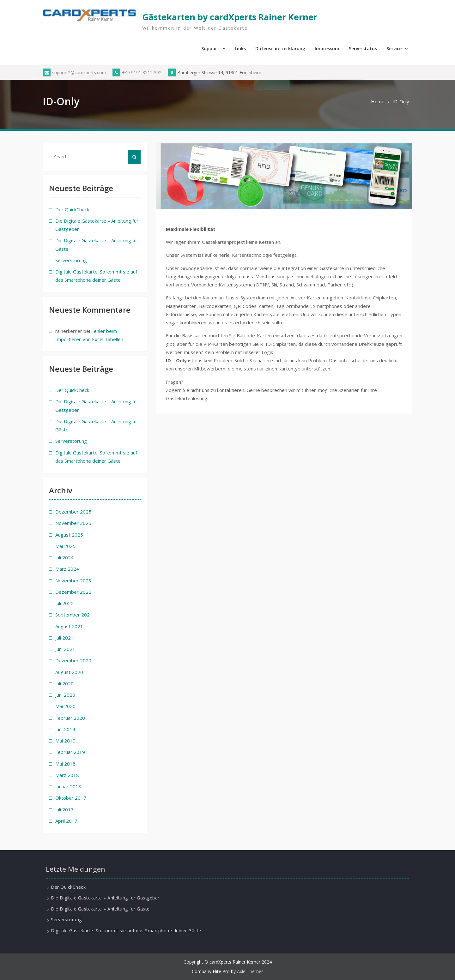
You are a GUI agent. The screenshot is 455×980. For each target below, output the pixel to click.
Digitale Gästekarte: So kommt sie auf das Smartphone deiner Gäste (126, 931)
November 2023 (73, 580)
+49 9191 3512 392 (137, 72)
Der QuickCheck (72, 209)
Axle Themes (250, 971)
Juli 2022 (64, 603)
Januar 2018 (68, 786)
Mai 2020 (65, 706)
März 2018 (67, 775)
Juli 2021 (64, 638)
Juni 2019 (65, 729)
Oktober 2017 (71, 798)
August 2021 (69, 626)
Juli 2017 (64, 809)
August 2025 (69, 535)
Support (210, 48)
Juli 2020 (64, 683)
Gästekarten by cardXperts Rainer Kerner (230, 17)
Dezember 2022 (73, 592)
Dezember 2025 (73, 512)
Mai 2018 (65, 764)
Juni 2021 (65, 649)
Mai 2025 (65, 546)
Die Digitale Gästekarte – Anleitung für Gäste (100, 909)
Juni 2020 (65, 695)
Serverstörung (71, 260)
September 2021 (74, 615)
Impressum (327, 48)
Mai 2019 (65, 741)
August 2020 (69, 672)
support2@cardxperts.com (74, 72)
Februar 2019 (70, 752)
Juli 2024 (64, 557)
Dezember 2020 (73, 660)
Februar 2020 (70, 718)
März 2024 (67, 569)
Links (240, 48)
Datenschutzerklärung (280, 48)
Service (394, 48)
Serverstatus (363, 48)
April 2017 (66, 821)
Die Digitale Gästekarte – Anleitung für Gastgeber (105, 898)
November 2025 (73, 523)
